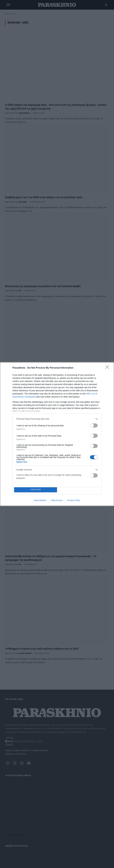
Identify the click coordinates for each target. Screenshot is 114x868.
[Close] (108, 368)
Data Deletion (40, 500)
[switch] (94, 425)
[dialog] (57, 434)
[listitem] (57, 419)
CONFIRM (36, 490)
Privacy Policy (74, 500)
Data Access (57, 500)
